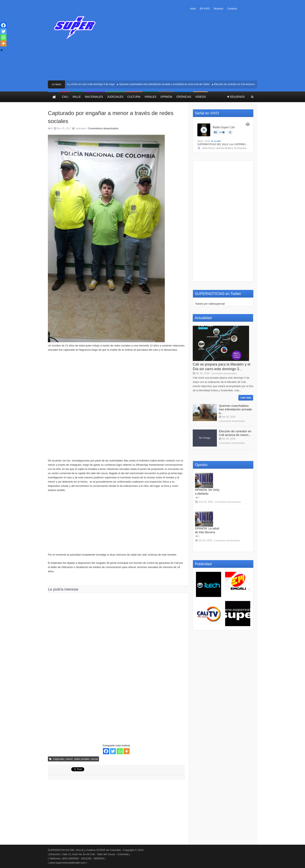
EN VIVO (205, 9)
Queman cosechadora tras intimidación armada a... (235, 409)
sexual (94, 759)
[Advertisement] (182, 48)
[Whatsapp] (120, 751)
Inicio (193, 9)
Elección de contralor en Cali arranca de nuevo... (235, 433)
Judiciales (81, 128)
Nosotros (218, 9)
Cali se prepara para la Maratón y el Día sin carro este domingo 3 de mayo (77, 84)
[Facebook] (106, 751)
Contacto (232, 9)
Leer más (246, 398)
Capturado (59, 759)
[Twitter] (113, 751)
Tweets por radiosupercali (210, 304)
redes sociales (82, 759)
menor (69, 759)
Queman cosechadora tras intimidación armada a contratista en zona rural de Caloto (166, 84)
